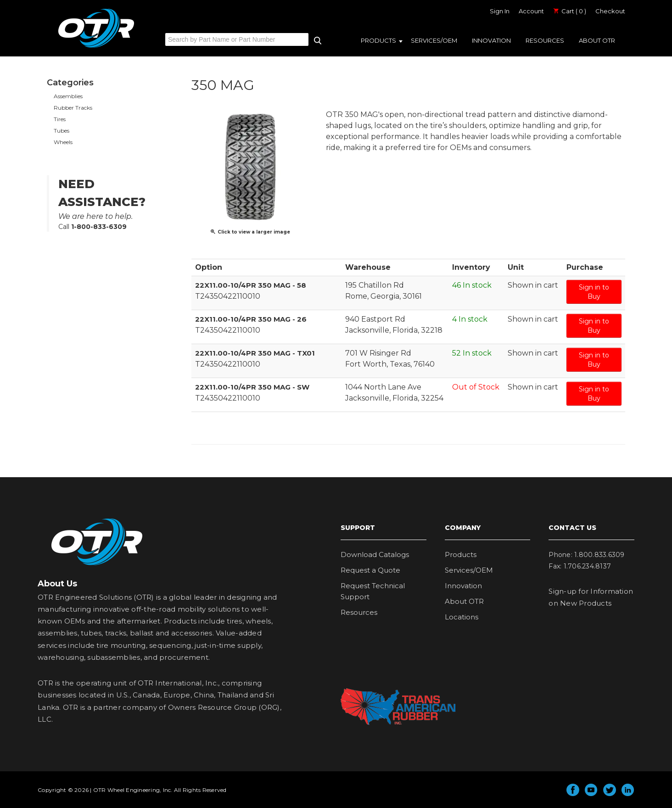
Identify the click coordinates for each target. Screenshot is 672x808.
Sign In (500, 11)
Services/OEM (434, 40)
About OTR (597, 40)
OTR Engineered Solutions (96, 47)
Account (531, 11)
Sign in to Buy (594, 292)
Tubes (62, 131)
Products (378, 40)
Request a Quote (370, 570)
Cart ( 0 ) (570, 11)
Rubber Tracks (73, 108)
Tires (60, 119)
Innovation (491, 40)
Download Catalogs (375, 554)
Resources (545, 40)
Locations (462, 617)
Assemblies (68, 96)
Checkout (610, 11)
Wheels (63, 142)
